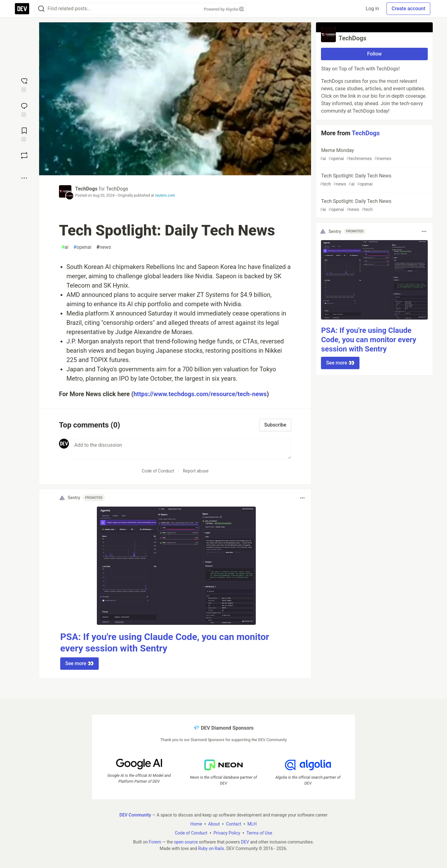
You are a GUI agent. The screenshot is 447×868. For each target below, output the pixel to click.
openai (82, 247)
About (214, 824)
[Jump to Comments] (24, 109)
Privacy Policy (227, 833)
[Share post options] (24, 178)
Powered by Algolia (223, 9)
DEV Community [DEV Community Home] (135, 815)
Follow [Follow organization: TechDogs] (375, 54)
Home (196, 824)
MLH (252, 824)
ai (65, 247)
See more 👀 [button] (79, 663)
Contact (234, 824)
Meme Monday (374, 155)
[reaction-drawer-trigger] (24, 84)
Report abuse (196, 471)
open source (186, 842)
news (104, 247)
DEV (245, 842)
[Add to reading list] (24, 134)
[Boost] (24, 155)
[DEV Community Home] (22, 9)
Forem (155, 842)
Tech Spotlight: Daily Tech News (374, 180)
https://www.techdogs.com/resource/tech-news (200, 394)
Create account (408, 9)
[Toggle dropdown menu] (302, 498)
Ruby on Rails (211, 848)
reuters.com (165, 195)
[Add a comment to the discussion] (181, 449)
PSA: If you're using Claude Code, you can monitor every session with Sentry (368, 340)
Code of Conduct (158, 471)
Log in (372, 9)
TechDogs (86, 189)
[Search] (41, 9)
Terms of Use (259, 833)
